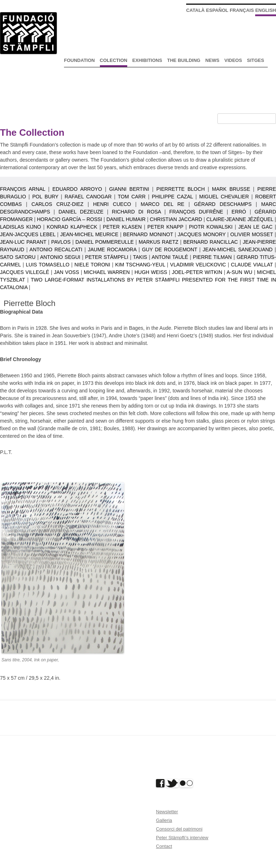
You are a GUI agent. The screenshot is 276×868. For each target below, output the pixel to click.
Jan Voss (66, 272)
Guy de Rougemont (170, 249)
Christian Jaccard (176, 219)
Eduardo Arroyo (77, 189)
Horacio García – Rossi (70, 219)
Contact (164, 846)
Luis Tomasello (48, 265)
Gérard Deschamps (223, 204)
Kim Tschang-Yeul (140, 265)
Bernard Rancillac (211, 242)
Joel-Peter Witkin (197, 272)
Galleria (164, 820)
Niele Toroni (92, 265)
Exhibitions (147, 60)
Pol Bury (45, 197)
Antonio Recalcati (56, 249)
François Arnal (23, 189)
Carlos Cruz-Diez (58, 204)
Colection (114, 60)
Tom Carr (132, 197)
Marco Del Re (163, 204)
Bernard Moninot (148, 234)
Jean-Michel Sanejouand (238, 249)
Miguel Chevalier (224, 197)
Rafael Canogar (88, 197)
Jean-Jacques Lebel (28, 234)
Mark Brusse (231, 189)
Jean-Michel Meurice (89, 234)
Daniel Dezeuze (81, 212)
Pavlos (61, 242)
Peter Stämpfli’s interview (182, 838)
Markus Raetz (159, 242)
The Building (184, 60)
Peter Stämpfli (107, 257)
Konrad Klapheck (72, 227)
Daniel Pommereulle (105, 242)
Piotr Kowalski (211, 227)
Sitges (256, 60)
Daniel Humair (126, 219)
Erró (239, 212)
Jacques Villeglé (25, 272)
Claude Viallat (252, 265)
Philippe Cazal (172, 197)
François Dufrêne (196, 212)
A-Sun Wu (240, 272)
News (212, 60)
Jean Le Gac (255, 227)
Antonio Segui (60, 257)
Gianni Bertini (129, 189)
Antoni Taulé (170, 257)
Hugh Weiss (151, 272)
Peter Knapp (165, 227)
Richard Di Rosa (136, 212)
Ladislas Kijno (20, 227)
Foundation (79, 60)
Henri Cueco (112, 204)
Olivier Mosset (252, 234)
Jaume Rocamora (112, 249)
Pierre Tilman (212, 257)
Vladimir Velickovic (198, 265)
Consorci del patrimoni (179, 829)
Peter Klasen (122, 227)
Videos (233, 60)
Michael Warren (107, 272)
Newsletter (167, 812)
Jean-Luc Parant (23, 242)
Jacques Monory (202, 234)
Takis (140, 257)
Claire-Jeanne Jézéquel (240, 219)
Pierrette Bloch (181, 189)
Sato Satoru (18, 257)
